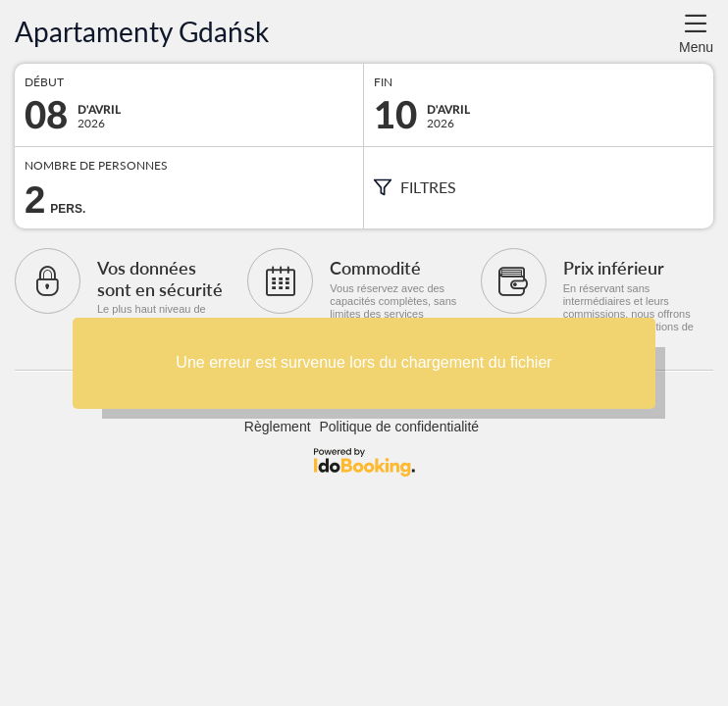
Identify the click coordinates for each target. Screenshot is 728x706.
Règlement (278, 427)
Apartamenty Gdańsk (142, 32)
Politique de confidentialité (399, 427)
